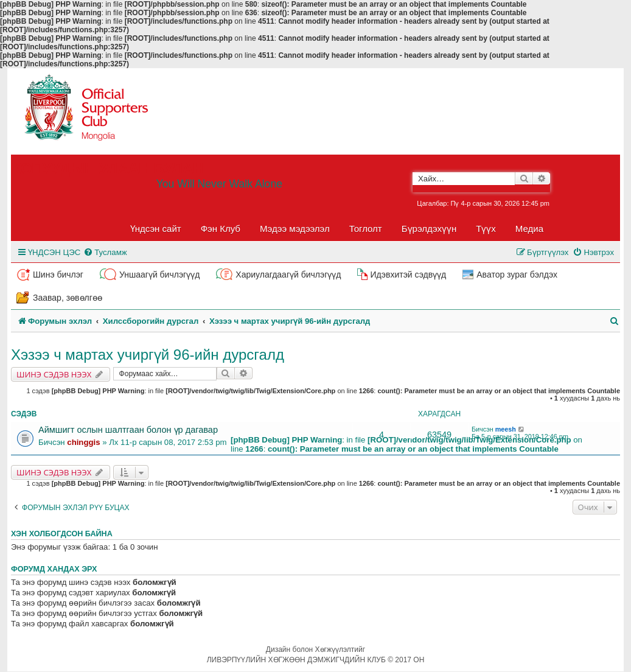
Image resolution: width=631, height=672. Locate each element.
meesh (506, 429)
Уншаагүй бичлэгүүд (159, 275)
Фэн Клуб (221, 229)
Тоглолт (366, 229)
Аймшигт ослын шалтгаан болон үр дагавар (128, 430)
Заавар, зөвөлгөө (68, 298)
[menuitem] (105, 252)
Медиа (529, 229)
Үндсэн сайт (156, 229)
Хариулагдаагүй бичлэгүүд (288, 275)
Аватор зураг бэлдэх (517, 275)
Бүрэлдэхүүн (429, 229)
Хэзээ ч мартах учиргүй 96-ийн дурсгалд (148, 355)
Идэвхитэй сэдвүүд (408, 275)
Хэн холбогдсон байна (62, 534)
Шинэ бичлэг (58, 275)
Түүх (486, 229)
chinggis (83, 442)
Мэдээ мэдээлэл (295, 229)
